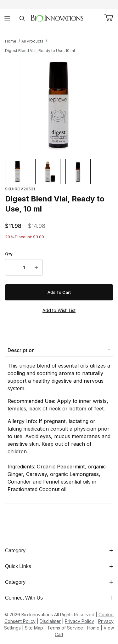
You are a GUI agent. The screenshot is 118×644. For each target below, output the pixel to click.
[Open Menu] (7, 18)
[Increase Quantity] (36, 267)
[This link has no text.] (57, 18)
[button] (18, 171)
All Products (32, 41)
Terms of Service (65, 628)
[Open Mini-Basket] (109, 18)
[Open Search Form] (22, 18)
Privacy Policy (79, 621)
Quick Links (59, 566)
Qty (9, 254)
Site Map (34, 628)
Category (59, 551)
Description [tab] (21, 350)
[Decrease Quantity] (12, 267)
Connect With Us (59, 598)
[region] (59, 171)
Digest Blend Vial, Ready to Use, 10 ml (40, 51)
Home (11, 41)
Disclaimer (50, 621)
